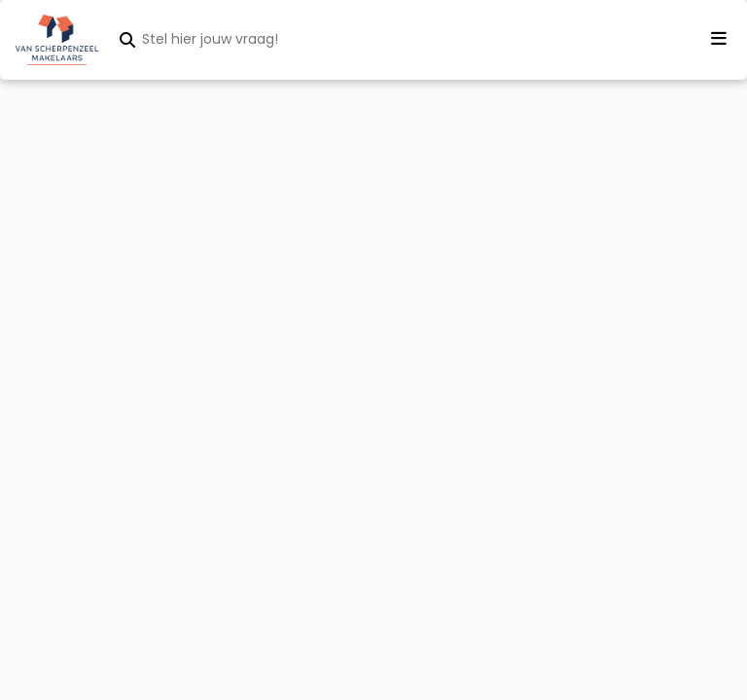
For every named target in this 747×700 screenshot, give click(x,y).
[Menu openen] (719, 39)
